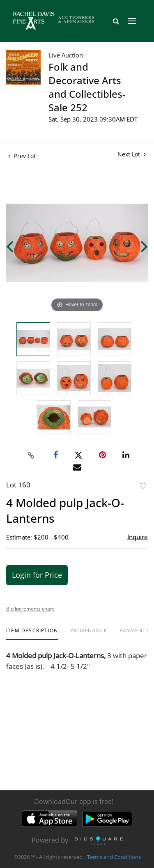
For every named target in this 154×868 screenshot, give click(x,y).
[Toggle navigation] (132, 21)
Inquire (138, 537)
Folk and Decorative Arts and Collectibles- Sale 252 (87, 87)
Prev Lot (22, 156)
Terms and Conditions (114, 857)
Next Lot (132, 154)
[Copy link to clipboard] (31, 455)
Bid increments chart (30, 609)
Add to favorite (143, 486)
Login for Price (37, 575)
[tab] (32, 634)
